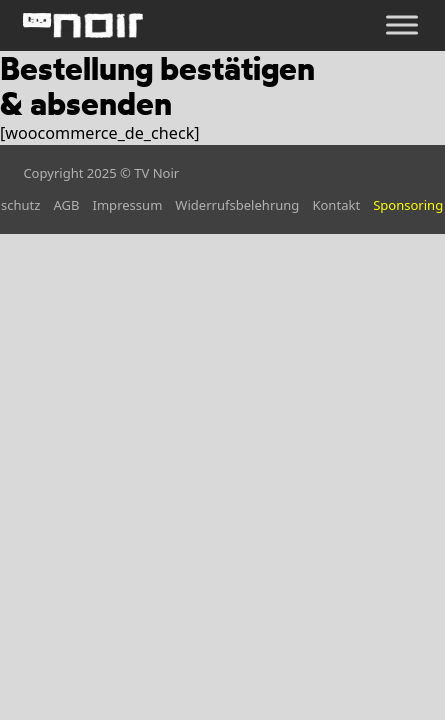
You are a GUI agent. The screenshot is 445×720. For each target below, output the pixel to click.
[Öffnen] (402, 25)
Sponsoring (408, 205)
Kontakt (336, 205)
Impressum (128, 205)
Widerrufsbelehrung (237, 205)
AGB (66, 205)
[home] (83, 25)
